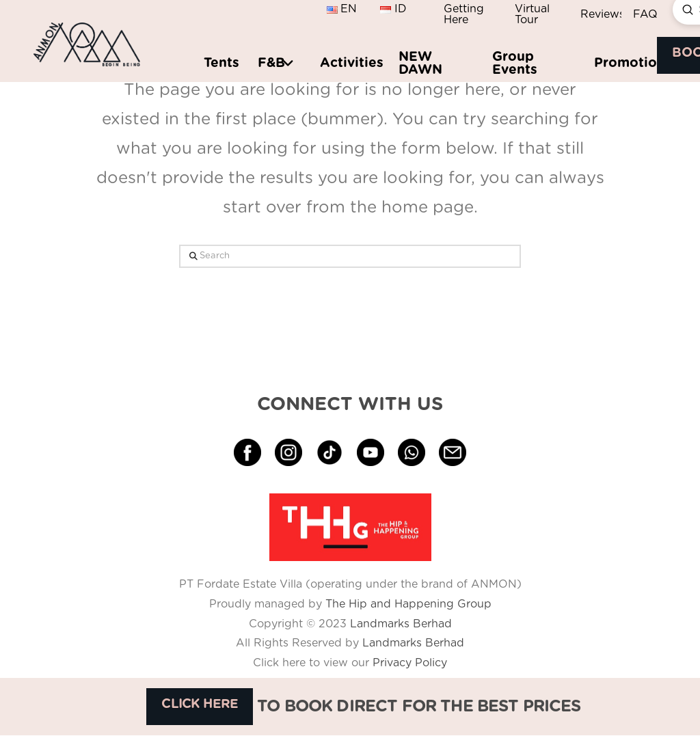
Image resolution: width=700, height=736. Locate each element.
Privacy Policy (408, 663)
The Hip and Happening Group (408, 604)
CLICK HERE (200, 704)
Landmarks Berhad (401, 624)
